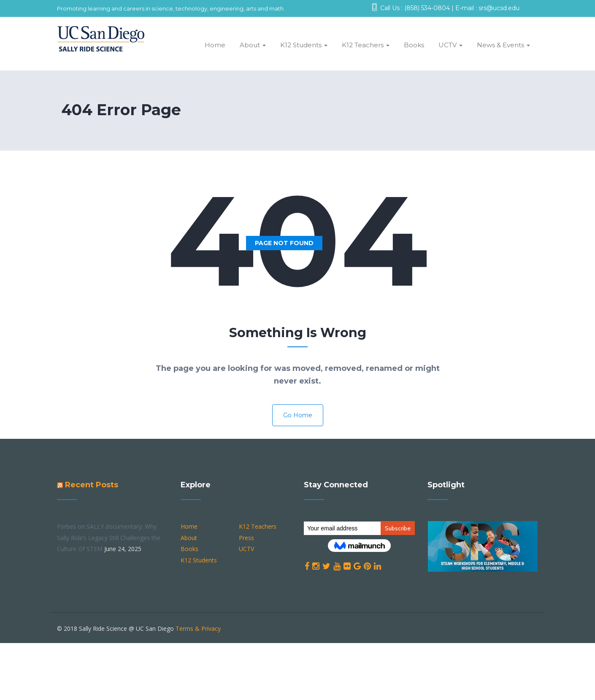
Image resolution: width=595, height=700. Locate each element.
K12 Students (304, 45)
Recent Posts (92, 485)
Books (414, 45)
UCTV (450, 45)
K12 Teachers (366, 45)
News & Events (503, 45)
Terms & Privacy (198, 628)
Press (246, 538)
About (253, 45)
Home (215, 45)
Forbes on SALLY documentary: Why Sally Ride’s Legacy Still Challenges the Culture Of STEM (109, 538)
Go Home (298, 415)
